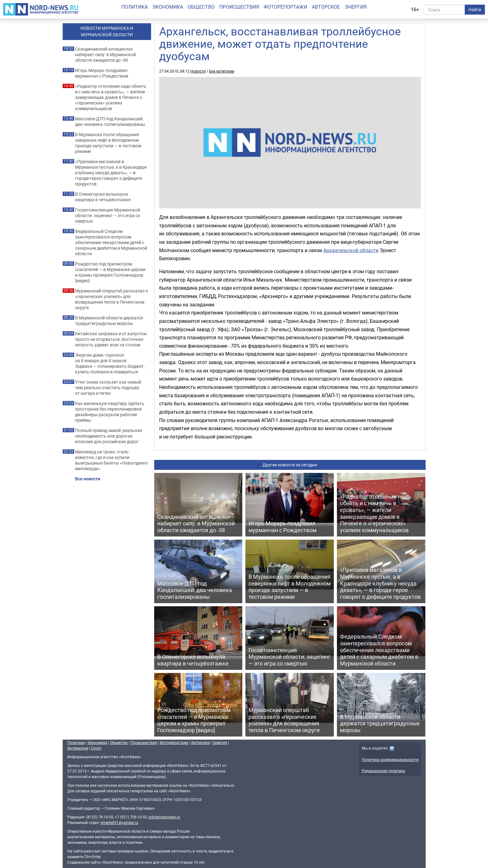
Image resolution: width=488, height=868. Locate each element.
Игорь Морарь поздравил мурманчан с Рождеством (102, 73)
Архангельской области (351, 250)
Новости (198, 71)
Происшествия (239, 7)
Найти (475, 9)
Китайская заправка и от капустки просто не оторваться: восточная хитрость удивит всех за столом (111, 339)
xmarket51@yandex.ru (119, 822)
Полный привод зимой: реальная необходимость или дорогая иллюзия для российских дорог (109, 436)
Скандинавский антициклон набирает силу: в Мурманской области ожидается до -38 (105, 55)
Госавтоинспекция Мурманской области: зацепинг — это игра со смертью (108, 216)
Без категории (222, 71)
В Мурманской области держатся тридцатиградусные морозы (109, 321)
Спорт (96, 748)
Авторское (326, 7)
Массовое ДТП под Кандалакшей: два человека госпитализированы (110, 122)
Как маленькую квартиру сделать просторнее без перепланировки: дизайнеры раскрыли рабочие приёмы (110, 412)
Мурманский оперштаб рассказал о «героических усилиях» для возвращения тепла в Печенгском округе (112, 299)
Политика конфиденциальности (390, 759)
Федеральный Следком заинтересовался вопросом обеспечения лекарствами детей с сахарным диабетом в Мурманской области (111, 243)
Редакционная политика (383, 771)
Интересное (78, 748)
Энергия (356, 7)
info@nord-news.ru (164, 817)
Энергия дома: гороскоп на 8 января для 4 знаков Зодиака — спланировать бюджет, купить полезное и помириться (110, 363)
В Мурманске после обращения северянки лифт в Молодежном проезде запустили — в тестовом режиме (108, 143)
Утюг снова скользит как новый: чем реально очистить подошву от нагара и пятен (108, 388)
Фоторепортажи (285, 7)
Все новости (88, 479)
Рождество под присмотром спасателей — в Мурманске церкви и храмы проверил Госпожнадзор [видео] (110, 272)
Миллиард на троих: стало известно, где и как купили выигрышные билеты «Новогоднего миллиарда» (112, 460)
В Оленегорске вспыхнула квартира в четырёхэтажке (103, 197)
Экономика (168, 7)
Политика (134, 7)
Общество (201, 7)
